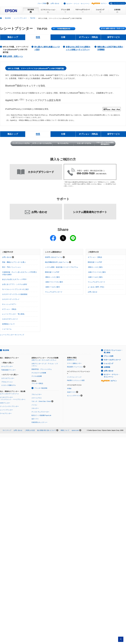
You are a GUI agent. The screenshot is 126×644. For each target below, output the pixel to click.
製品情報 (8, 18)
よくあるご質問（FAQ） (96, 287)
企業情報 (107, 367)
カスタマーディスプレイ (11, 299)
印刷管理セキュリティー (39, 422)
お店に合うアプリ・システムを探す (15, 284)
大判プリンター (5, 403)
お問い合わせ (55, 3)
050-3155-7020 (86, 173)
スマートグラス (37, 398)
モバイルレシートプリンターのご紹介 (15, 289)
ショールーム (7, 329)
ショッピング (109, 363)
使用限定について (8, 324)
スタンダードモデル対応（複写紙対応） (105, 143)
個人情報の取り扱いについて (47, 430)
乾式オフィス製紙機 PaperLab (41, 415)
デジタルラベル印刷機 (39, 373)
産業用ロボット (72, 360)
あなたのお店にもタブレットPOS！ (15, 279)
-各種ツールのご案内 (52, 287)
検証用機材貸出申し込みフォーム (58, 262)
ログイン (99, 3)
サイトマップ (7, 430)
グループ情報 (42, 3)
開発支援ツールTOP (52, 272)
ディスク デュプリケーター (40, 412)
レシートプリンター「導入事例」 (14, 314)
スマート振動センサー (74, 363)
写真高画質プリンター (9, 370)
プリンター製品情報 (41, 388)
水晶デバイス (71, 392)
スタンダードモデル (84, 143)
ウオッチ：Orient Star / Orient (41, 401)
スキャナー (35, 408)
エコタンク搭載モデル (9, 385)
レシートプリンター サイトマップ (12, 335)
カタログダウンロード (10, 319)
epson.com (75, 430)
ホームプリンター (7, 366)
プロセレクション (7, 382)
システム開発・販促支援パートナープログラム (62, 267)
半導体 (69, 388)
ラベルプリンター (6, 413)
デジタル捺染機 (37, 376)
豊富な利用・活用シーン (13, 56)
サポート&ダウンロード (112, 360)
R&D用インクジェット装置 (76, 380)
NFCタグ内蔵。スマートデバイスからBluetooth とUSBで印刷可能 (16, 50)
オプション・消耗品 (9, 309)
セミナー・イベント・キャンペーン (78, 4)
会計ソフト (35, 419)
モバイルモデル (63, 143)
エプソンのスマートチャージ (9, 394)
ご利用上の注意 (30, 430)
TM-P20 (33, 18)
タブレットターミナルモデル (42, 143)
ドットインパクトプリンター (9, 406)
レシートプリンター (20, 18)
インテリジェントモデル (21, 143)
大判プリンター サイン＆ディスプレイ (44, 360)
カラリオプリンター (8, 378)
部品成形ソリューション (75, 367)
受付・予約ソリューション (12, 267)
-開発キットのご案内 (52, 277)
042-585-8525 (101, 174)
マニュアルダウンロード (54, 292)
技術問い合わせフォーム (55, 257)
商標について (65, 430)
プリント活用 (109, 356)
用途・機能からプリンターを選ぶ (14, 262)
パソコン (34, 405)
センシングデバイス (74, 396)
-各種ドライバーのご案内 (54, 282)
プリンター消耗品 (37, 383)
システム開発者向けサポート (90, 212)
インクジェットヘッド (74, 377)
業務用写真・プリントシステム (42, 369)
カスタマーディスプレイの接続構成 (15, 294)
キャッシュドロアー (9, 304)
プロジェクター (37, 394)
